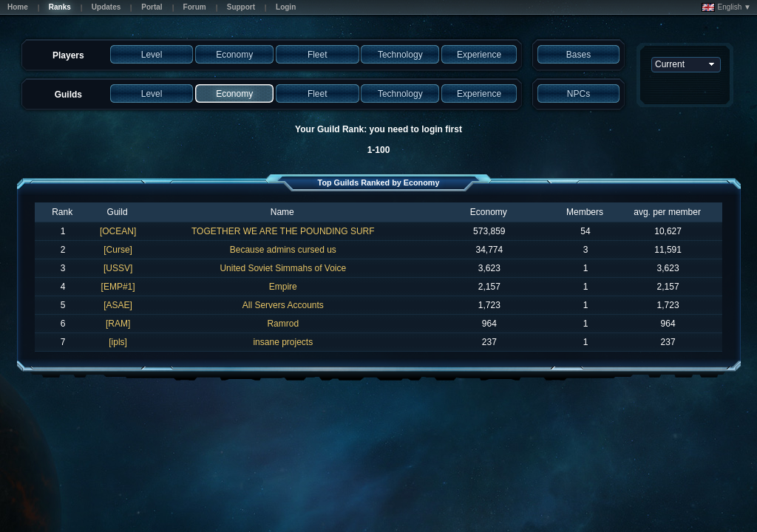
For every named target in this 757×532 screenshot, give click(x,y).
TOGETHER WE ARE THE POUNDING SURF (283, 231)
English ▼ (726, 7)
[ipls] (118, 342)
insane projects (283, 342)
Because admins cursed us (283, 250)
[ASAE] (118, 305)
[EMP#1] (118, 287)
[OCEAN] (118, 231)
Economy (489, 212)
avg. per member (667, 212)
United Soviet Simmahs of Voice (283, 268)
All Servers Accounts (283, 305)
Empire (283, 287)
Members (585, 212)
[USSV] (118, 268)
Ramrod (283, 324)
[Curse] (118, 250)
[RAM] (118, 324)
